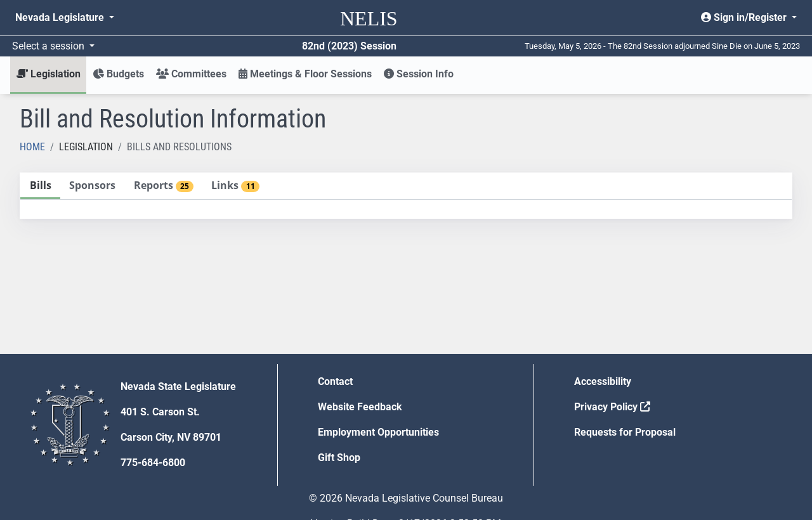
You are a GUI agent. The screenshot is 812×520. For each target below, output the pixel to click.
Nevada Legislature (61, 17)
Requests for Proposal (625, 432)
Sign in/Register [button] (745, 17)
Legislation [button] (49, 74)
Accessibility (603, 381)
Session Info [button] (419, 74)
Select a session (49, 46)
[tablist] (406, 196)
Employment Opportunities (378, 432)
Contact (335, 381)
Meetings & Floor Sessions (305, 74)
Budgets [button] (118, 74)
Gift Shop (339, 458)
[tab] (40, 186)
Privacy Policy (612, 407)
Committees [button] (191, 74)
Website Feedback (360, 407)
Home (32, 147)
